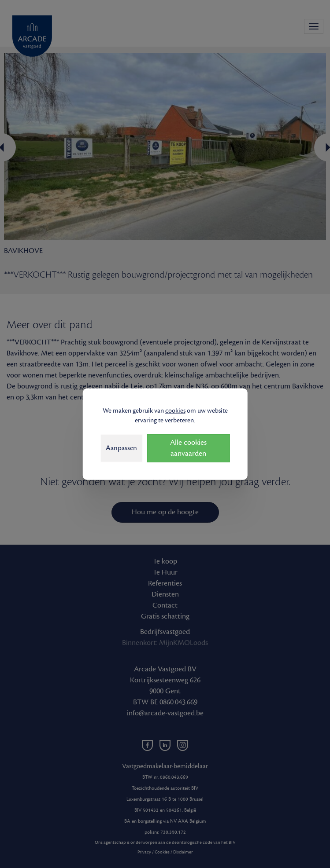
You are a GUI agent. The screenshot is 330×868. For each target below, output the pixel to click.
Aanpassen (121, 448)
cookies (175, 410)
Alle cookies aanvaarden (188, 448)
